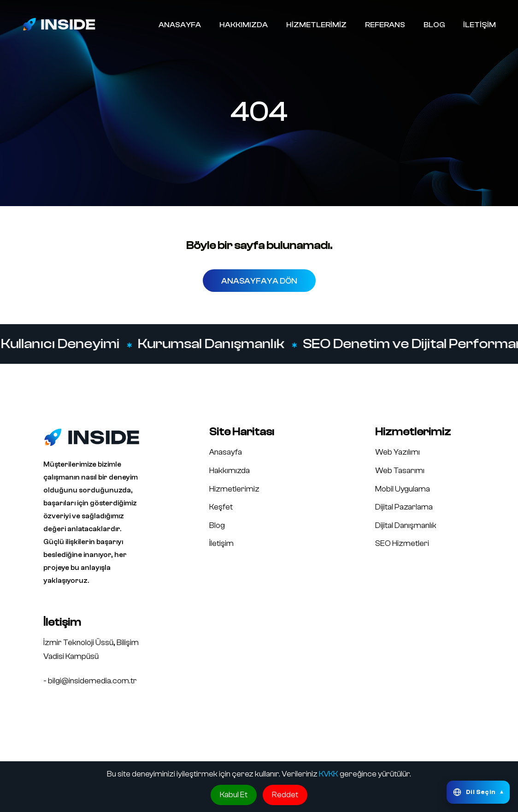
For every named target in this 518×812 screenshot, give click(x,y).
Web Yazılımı (397, 452)
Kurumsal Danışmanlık (212, 344)
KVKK (329, 774)
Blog (217, 525)
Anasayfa (226, 452)
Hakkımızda (230, 471)
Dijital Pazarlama (404, 507)
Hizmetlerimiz (234, 489)
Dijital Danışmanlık (406, 525)
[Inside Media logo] (59, 24)
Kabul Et (234, 795)
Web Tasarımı (400, 471)
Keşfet (221, 507)
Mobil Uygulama (403, 489)
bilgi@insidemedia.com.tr (92, 681)
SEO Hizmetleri (402, 543)
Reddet (285, 795)
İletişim (221, 543)
